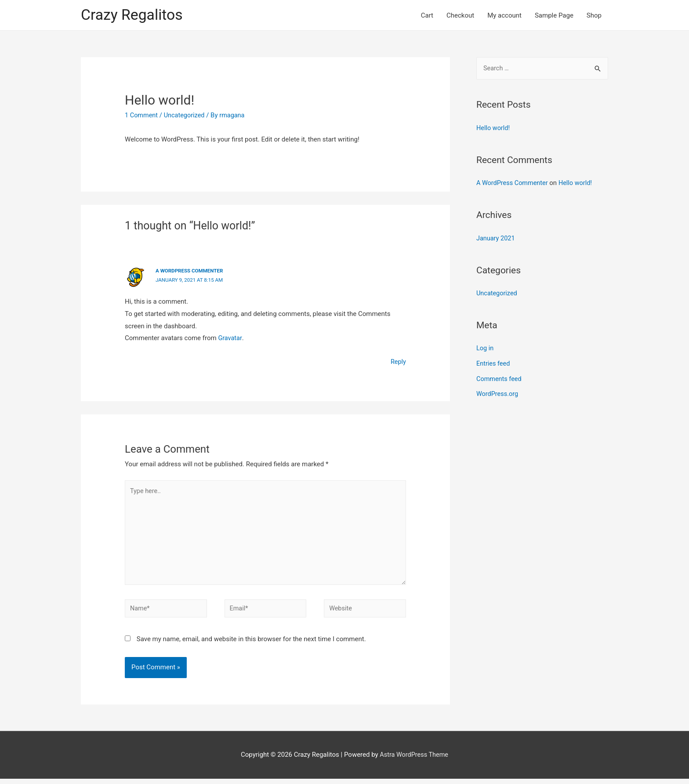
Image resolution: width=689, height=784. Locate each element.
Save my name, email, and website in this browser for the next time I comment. (251, 645)
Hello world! (494, 130)
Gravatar (230, 339)
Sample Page (554, 16)
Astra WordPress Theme (414, 760)
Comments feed (500, 378)
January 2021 (496, 239)
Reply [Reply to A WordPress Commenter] (398, 363)
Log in (485, 348)
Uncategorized (186, 116)
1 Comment (142, 116)
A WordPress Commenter (190, 272)
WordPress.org (498, 393)
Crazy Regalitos (134, 16)
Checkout (460, 16)
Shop (594, 16)
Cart (427, 16)
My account (504, 16)
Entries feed (494, 363)
